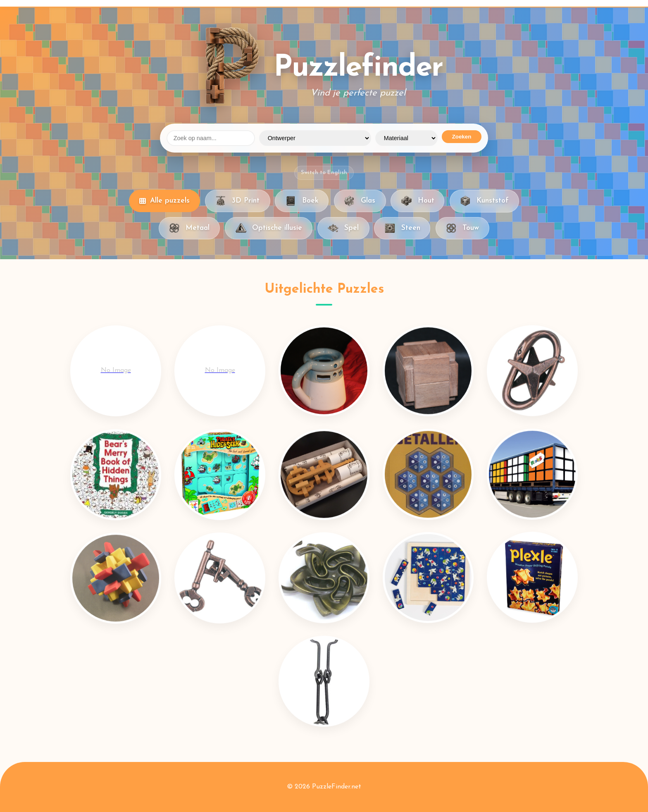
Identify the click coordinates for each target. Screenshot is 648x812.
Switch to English (324, 173)
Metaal (189, 228)
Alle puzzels (164, 201)
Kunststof (484, 201)
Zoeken (462, 137)
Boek (302, 201)
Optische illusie (268, 228)
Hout (417, 201)
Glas (360, 201)
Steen (402, 228)
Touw (462, 228)
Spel (343, 228)
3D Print (237, 201)
